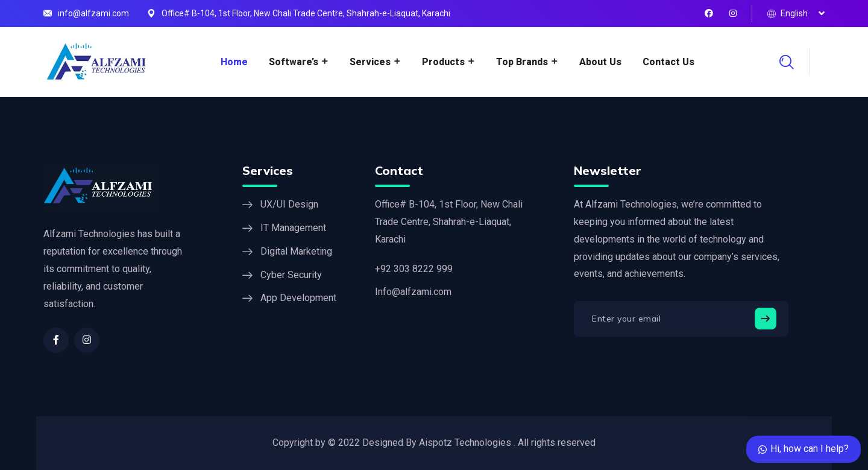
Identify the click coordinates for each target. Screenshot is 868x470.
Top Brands (522, 62)
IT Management (293, 228)
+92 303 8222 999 (414, 269)
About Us (600, 62)
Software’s (294, 62)
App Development (298, 298)
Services (370, 62)
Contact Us (668, 62)
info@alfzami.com (93, 13)
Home (234, 62)
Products (443, 62)
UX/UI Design (289, 204)
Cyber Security (291, 275)
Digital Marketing (296, 251)
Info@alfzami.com (413, 292)
